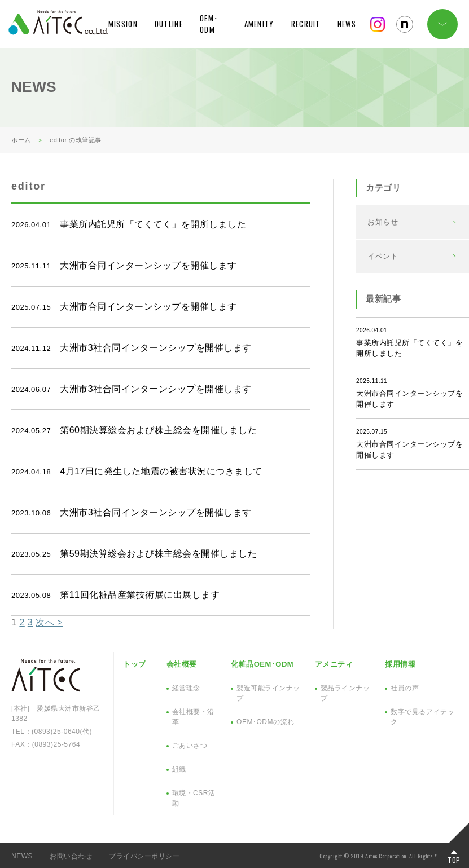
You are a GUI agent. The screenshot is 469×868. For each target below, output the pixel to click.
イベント (383, 256)
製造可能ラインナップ (268, 693)
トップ (135, 664)
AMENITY (259, 24)
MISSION (123, 24)
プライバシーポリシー (144, 856)
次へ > (49, 622)
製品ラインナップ (345, 693)
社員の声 (405, 688)
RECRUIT (306, 24)
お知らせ (383, 222)
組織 (179, 769)
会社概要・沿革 (193, 717)
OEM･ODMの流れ (265, 722)
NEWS (347, 24)
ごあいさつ (190, 746)
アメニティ (334, 664)
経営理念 (186, 688)
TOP (454, 859)
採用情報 (400, 664)
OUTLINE (169, 24)
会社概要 (182, 664)
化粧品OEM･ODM (262, 664)
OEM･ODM (209, 24)
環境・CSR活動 (194, 798)
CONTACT (442, 24)
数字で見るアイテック (422, 717)
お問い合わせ (71, 856)
